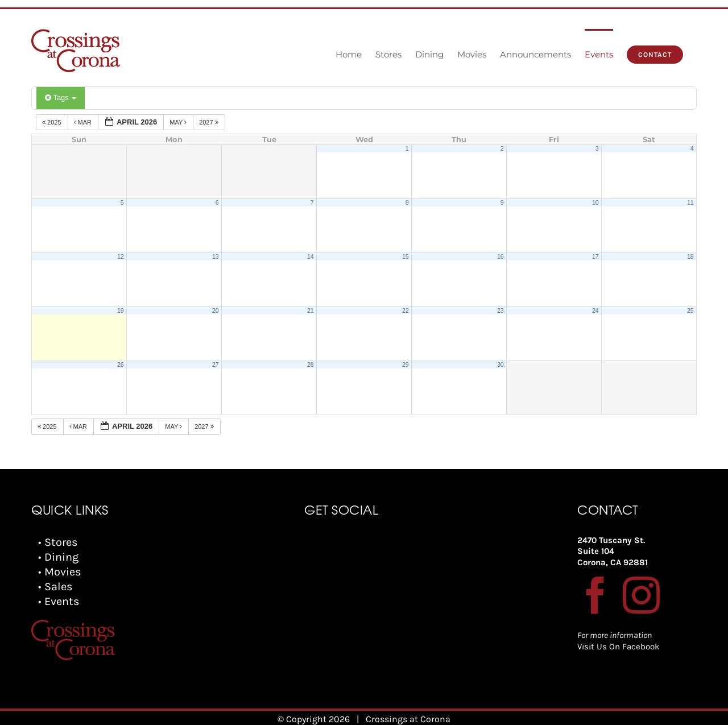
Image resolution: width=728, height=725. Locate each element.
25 (690, 310)
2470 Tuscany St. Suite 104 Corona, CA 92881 (613, 551)
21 (311, 310)
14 (311, 256)
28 (311, 364)
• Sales (55, 587)
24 (595, 310)
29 (406, 364)
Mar (84, 122)
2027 (210, 122)
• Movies (60, 572)
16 (500, 256)
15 (406, 256)
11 (690, 202)
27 (216, 364)
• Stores (58, 542)
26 (121, 364)
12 (121, 256)
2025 (53, 122)
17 (595, 256)
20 (216, 310)
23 (500, 310)
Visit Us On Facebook (618, 647)
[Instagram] (641, 595)
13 (216, 256)
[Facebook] (596, 595)
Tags (61, 98)
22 (406, 310)
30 (500, 364)
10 (595, 202)
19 (121, 310)
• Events (59, 601)
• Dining (58, 557)
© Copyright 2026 (314, 713)
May (179, 122)
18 (690, 256)
